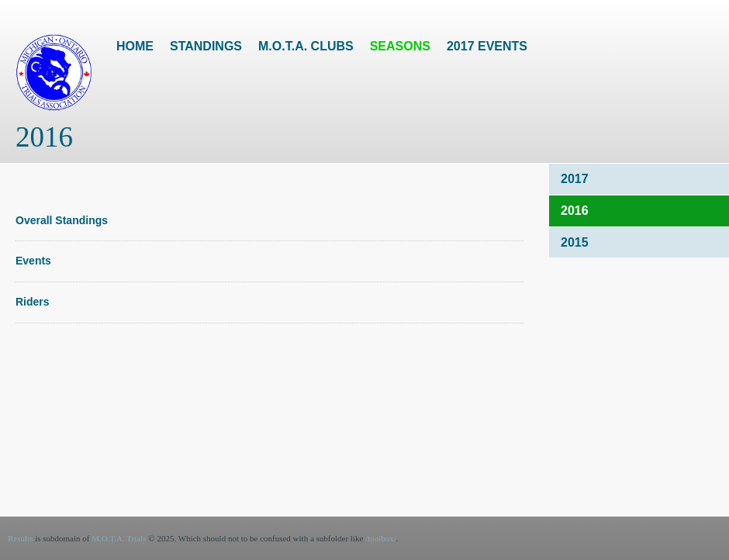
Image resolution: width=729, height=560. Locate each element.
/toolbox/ (381, 538)
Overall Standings (62, 220)
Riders (33, 302)
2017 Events (487, 46)
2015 (575, 242)
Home (135, 46)
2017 (575, 179)
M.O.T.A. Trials (119, 538)
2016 (575, 211)
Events (33, 261)
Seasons (400, 46)
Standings (206, 46)
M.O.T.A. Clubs (306, 46)
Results (20, 538)
